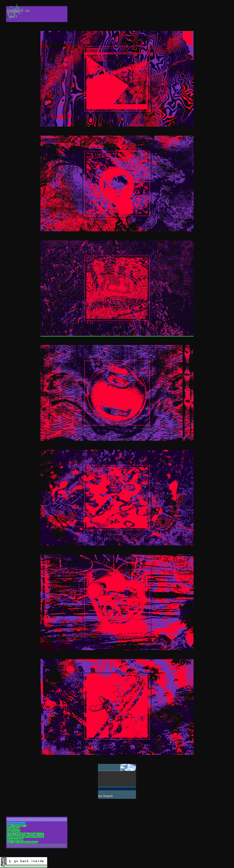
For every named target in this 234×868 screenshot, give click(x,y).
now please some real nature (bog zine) (25, 837)
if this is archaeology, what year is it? (25, 834)
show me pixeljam (15, 839)
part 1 (13, 17)
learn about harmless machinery (23, 842)
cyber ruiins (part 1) (17, 826)
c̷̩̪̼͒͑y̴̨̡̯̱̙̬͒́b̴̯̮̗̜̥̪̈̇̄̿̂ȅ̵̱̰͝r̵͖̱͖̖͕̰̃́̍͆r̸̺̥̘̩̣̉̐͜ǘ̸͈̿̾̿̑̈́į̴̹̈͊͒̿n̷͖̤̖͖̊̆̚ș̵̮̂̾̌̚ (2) (21, 11)
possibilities (13, 828)
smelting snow (14, 831)
